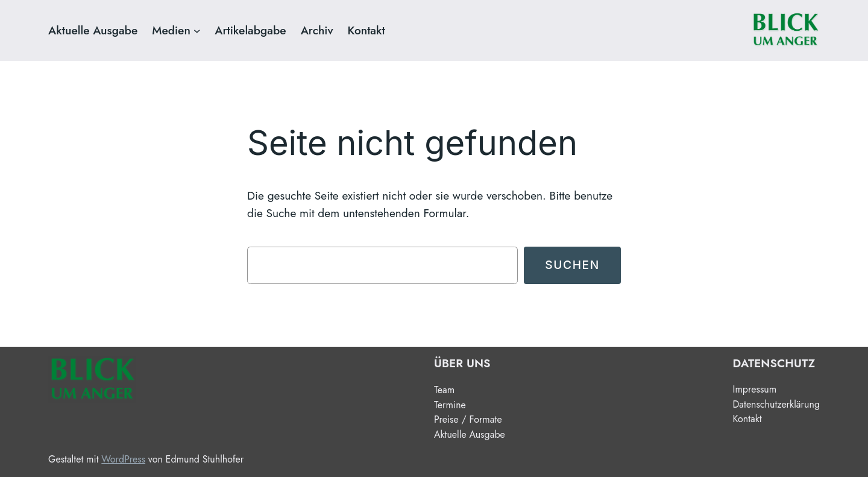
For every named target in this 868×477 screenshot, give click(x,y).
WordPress (123, 459)
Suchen (572, 265)
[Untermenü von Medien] (197, 31)
